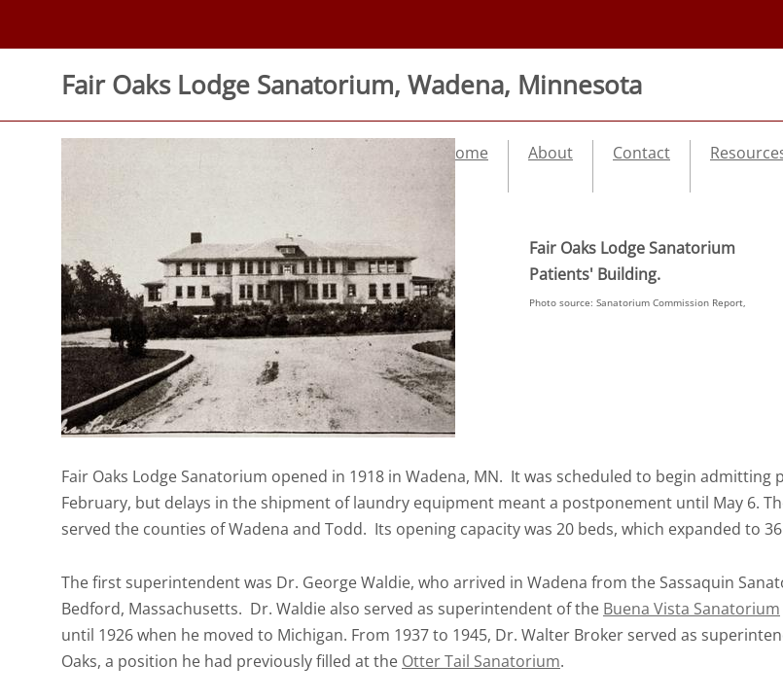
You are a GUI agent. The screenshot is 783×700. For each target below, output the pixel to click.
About (551, 153)
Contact (641, 153)
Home (466, 153)
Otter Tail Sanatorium (481, 661)
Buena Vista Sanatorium (692, 609)
